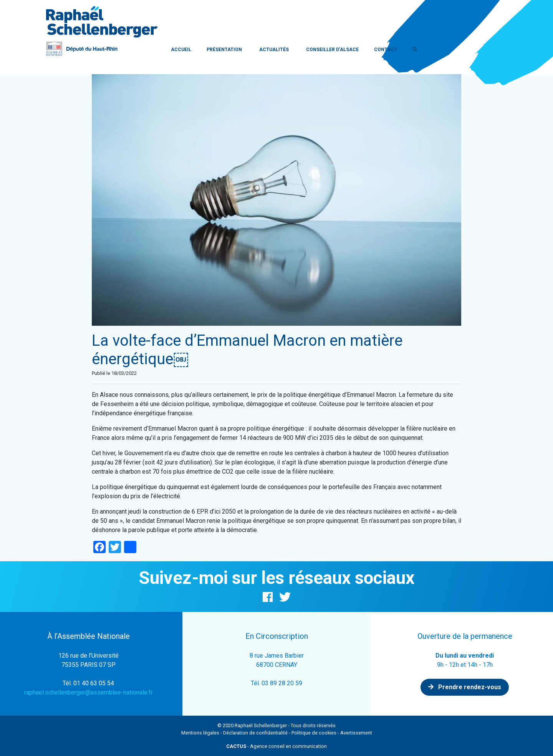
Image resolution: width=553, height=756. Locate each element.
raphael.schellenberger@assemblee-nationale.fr (89, 692)
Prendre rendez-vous (465, 687)
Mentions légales (200, 733)
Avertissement (356, 733)
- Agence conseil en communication (276, 746)
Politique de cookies (314, 733)
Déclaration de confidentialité (255, 733)
